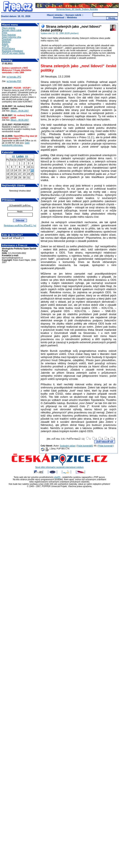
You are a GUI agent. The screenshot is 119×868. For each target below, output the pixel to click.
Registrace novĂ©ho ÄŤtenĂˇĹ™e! (20, 226)
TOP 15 (5, 46)
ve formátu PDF (14, 81)
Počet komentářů (85, 446)
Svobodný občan (68, 446)
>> (26, 156)
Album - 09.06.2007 (20, 111)
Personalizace (8, 49)
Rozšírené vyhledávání (13, 51)
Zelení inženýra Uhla (11, 37)
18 (32, 170)
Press (5, 33)
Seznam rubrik (73, 15)
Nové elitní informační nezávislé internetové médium (60, 466)
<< (14, 156)
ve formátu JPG (14, 77)
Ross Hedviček (9, 35)
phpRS (57, 477)
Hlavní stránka (55, 15)
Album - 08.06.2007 (20, 120)
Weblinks (72, 17)
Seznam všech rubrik (12, 30)
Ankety (5, 44)
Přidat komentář (105, 446)
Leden (20, 156)
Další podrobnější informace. (16, 144)
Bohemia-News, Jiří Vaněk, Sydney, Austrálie (77, 8)
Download (59, 17)
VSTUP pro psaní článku (13, 53)
